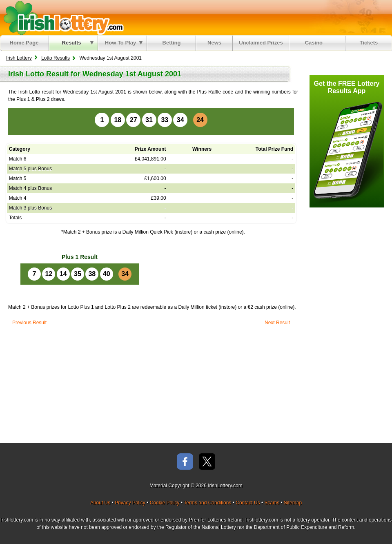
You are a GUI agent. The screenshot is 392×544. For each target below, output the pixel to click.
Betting (172, 43)
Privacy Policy (130, 503)
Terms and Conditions (207, 503)
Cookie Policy (165, 503)
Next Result (277, 323)
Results (78, 43)
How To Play (124, 43)
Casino (315, 43)
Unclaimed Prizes (261, 43)
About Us (100, 503)
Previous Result (29, 323)
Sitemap (293, 503)
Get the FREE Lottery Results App (347, 87)
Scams (272, 503)
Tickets (369, 43)
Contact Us (248, 503)
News (214, 43)
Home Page (24, 43)
